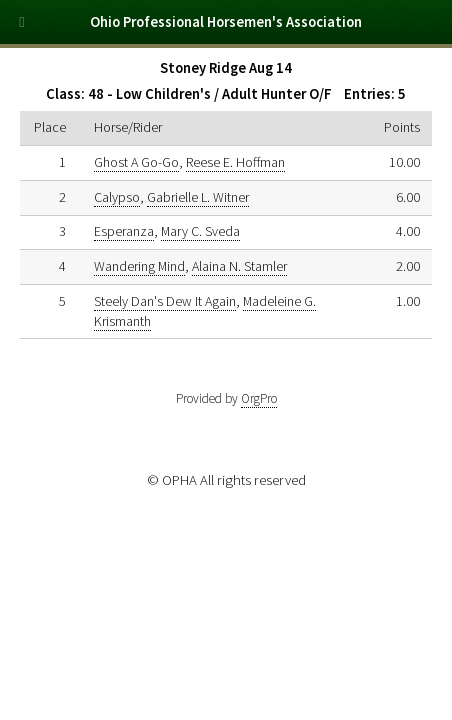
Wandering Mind (139, 266)
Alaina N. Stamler (239, 266)
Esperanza (124, 231)
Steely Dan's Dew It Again (165, 301)
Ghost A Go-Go (136, 162)
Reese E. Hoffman (235, 162)
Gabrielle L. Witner (198, 197)
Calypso (117, 197)
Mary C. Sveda (200, 231)
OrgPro (259, 398)
